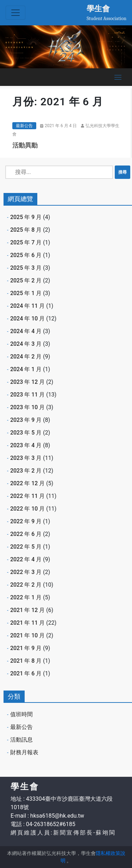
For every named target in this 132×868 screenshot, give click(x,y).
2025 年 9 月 (26, 217)
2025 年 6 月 (26, 255)
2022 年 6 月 (26, 534)
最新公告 (24, 126)
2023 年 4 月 (26, 445)
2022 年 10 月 (28, 509)
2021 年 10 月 (28, 635)
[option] (66, 47)
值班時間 (21, 714)
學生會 (98, 8)
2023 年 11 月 (28, 395)
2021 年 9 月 (26, 648)
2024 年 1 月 (26, 369)
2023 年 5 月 (26, 433)
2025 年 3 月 (26, 268)
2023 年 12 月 (28, 382)
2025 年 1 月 (26, 293)
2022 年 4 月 (26, 559)
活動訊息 (21, 740)
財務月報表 (24, 752)
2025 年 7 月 (26, 242)
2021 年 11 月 (28, 623)
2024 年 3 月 (26, 344)
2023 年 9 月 (26, 420)
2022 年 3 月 (26, 572)
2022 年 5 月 (26, 547)
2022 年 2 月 (26, 585)
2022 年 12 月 (28, 483)
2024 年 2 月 (26, 357)
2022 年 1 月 (26, 597)
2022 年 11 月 (28, 496)
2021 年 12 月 (28, 610)
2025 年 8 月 (26, 230)
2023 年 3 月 (26, 458)
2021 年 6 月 (26, 673)
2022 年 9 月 (26, 521)
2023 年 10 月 (28, 407)
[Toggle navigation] (15, 13)
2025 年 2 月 (26, 280)
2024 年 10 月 (28, 319)
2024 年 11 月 (28, 306)
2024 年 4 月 (26, 331)
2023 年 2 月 (26, 471)
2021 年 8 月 (26, 661)
